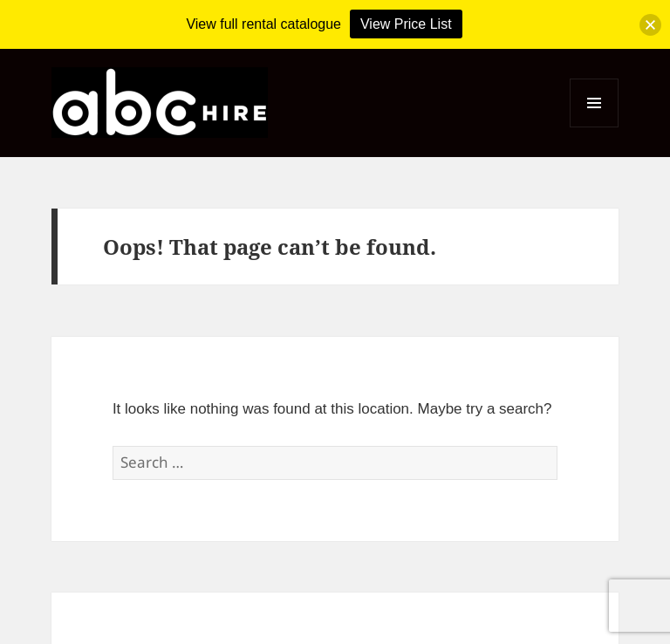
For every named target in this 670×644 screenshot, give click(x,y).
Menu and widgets (595, 127)
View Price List (406, 24)
